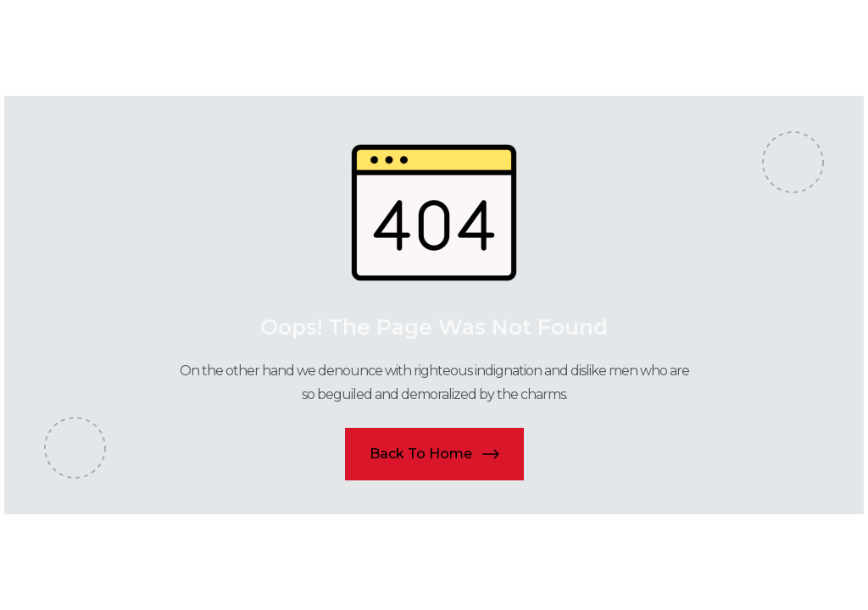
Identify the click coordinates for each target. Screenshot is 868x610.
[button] (434, 454)
